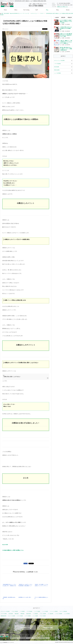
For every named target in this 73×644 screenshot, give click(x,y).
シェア (25, 562)
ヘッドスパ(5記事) (45, 611)
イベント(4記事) (35, 616)
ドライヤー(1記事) (4, 614)
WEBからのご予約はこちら (63, 7)
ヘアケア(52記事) (57, 64)
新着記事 (63, 17)
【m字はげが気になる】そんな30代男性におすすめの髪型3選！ (66, 28)
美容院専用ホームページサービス (7, 642)
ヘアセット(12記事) (43, 614)
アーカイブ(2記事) (43, 616)
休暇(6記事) (22, 614)
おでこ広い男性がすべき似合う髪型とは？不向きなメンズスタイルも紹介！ (66, 22)
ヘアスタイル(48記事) (59, 614)
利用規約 (55, 638)
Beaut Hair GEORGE (57, 633)
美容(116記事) (57, 70)
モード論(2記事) (50, 614)
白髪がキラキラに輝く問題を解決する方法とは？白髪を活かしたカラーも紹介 (66, 35)
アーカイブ (65, 638)
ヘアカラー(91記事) (15, 611)
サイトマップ (66, 636)
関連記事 (70, 17)
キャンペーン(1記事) (12, 616)
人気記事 (57, 18)
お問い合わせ (66, 635)
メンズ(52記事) (35, 614)
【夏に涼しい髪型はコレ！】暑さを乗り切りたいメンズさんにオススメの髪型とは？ (66, 42)
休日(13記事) (57, 67)
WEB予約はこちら (25, 628)
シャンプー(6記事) (37, 611)
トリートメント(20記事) (54, 611)
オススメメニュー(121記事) (59, 61)
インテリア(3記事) (20, 616)
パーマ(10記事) (22, 611)
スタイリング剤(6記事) (63, 611)
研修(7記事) (17, 614)
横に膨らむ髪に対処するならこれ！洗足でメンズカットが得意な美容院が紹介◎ (66, 49)
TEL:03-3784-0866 (48, 628)
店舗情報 (55, 635)
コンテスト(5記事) (28, 616)
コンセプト (55, 636)
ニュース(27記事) (57, 73)
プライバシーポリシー (67, 633)
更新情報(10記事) (4, 616)
